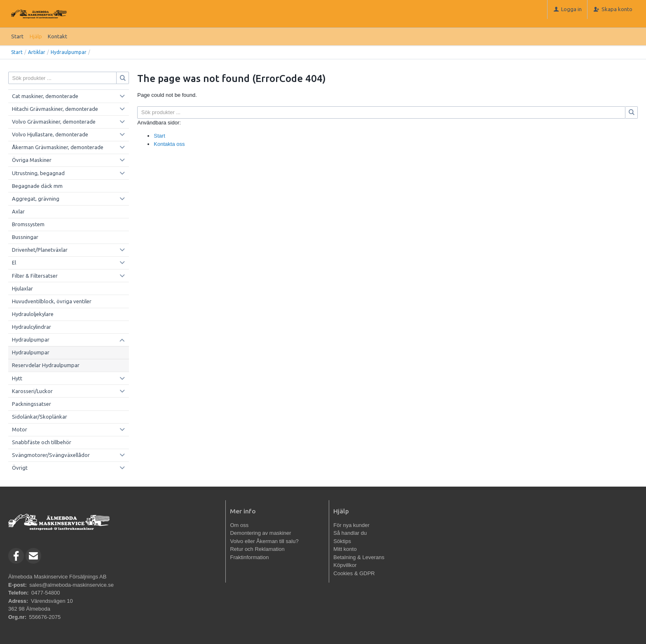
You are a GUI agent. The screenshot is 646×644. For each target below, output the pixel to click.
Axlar (18, 211)
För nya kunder (351, 525)
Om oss (239, 525)
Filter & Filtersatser (35, 276)
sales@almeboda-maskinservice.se (71, 585)
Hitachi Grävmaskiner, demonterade (55, 109)
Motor (20, 429)
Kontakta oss (169, 144)
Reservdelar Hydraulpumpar (46, 365)
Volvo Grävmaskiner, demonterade (54, 122)
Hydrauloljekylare (33, 314)
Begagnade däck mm (37, 186)
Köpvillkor (345, 565)
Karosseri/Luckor (32, 391)
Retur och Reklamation (257, 549)
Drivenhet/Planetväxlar (40, 250)
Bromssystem (28, 224)
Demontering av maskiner (260, 533)
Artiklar (37, 52)
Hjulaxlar (22, 288)
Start (17, 36)
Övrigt (20, 468)
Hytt (17, 378)
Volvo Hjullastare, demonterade (50, 134)
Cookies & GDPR (354, 573)
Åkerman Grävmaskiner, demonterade (58, 147)
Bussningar (25, 237)
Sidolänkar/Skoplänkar (40, 417)
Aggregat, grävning (36, 199)
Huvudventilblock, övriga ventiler (52, 301)
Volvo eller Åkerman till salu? (264, 541)
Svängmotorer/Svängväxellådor (51, 455)
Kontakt (57, 36)
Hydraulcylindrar (32, 327)
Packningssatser (32, 404)
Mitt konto (345, 549)
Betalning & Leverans (359, 557)
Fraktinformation (249, 557)
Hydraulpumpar (69, 52)
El (14, 262)
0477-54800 (46, 593)
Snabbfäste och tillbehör (42, 442)
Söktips (342, 541)
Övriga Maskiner (32, 160)
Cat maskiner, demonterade (45, 96)
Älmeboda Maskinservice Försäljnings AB (57, 577)
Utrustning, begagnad (38, 173)
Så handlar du (350, 533)
